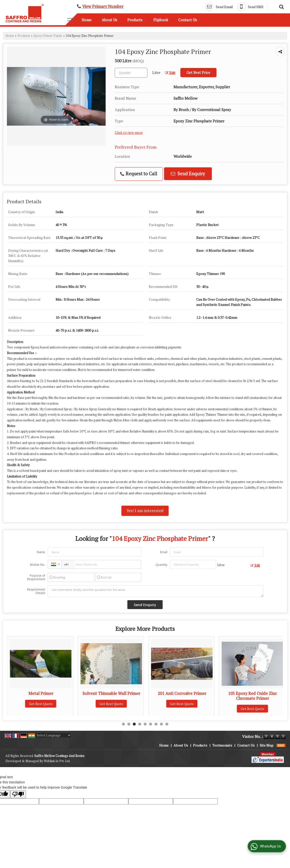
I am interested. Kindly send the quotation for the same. (155, 591)
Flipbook (161, 20)
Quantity (161, 565)
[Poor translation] (18, 794)
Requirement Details (36, 591)
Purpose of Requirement (36, 577)
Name (41, 552)
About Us (109, 20)
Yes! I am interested (145, 511)
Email (164, 552)
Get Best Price (198, 72)
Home (87, 20)
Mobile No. (38, 565)
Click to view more (129, 133)
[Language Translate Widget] (53, 735)
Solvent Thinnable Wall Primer (182, 693)
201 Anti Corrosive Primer (253, 693)
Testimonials (222, 745)
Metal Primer (111, 693)
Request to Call (139, 174)
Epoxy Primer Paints (48, 36)
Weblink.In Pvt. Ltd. (57, 761)
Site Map (267, 745)
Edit (170, 73)
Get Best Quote (41, 704)
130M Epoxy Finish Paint (41, 693)
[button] (103, 6)
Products (137, 20)
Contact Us (188, 20)
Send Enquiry (188, 174)
